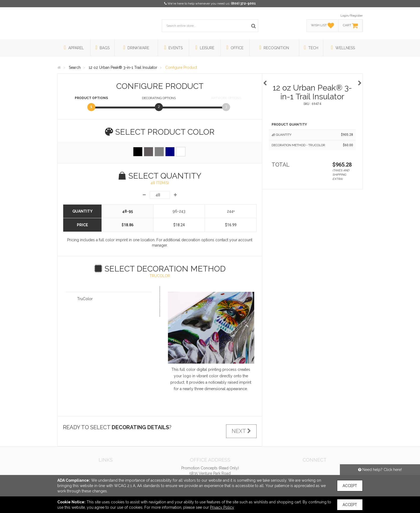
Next (241, 431)
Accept (350, 486)
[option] (312, 80)
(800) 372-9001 (243, 3)
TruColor (85, 299)
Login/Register (352, 16)
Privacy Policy (222, 507)
